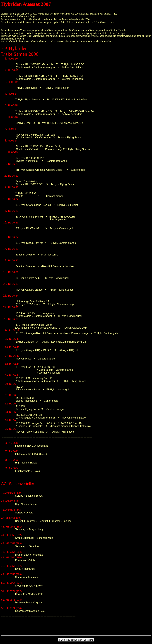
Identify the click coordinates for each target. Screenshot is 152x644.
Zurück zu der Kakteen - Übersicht (76, 640)
